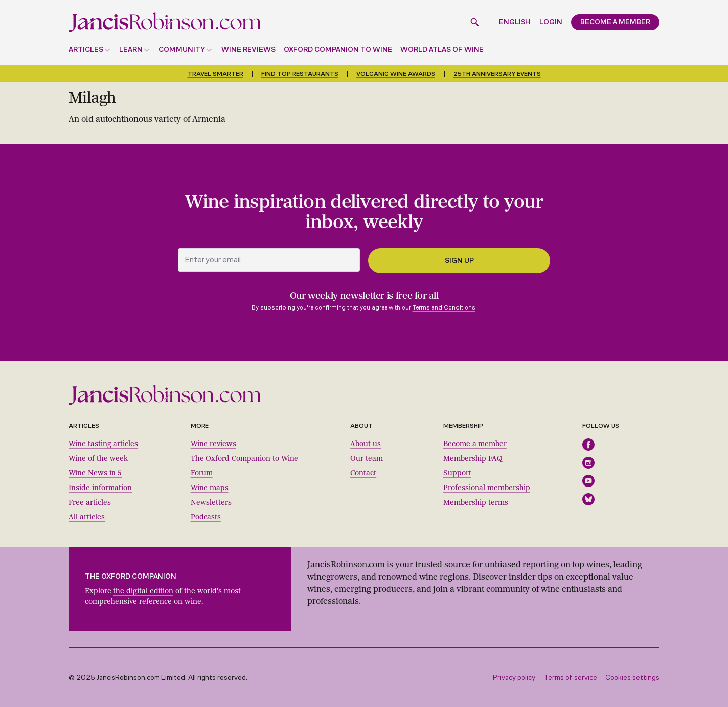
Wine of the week (98, 458)
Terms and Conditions (444, 307)
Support (457, 473)
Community (182, 49)
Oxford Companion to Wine (338, 49)
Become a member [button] (615, 22)
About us (366, 444)
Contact (363, 473)
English (515, 22)
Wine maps (210, 488)
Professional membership (487, 488)
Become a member (475, 444)
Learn (131, 49)
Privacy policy (514, 677)
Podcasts (206, 517)
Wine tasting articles (103, 444)
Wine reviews (248, 49)
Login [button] (551, 22)
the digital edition (143, 591)
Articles (86, 49)
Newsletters (211, 502)
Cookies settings (632, 677)
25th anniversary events (497, 74)
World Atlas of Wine (442, 49)
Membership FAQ (473, 458)
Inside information (100, 488)
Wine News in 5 (95, 473)
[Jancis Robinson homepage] (165, 22)
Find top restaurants (300, 74)
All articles (87, 517)
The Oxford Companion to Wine (244, 458)
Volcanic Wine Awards (396, 74)
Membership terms (476, 502)
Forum (202, 473)
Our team (367, 458)
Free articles (90, 502)
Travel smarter (215, 74)
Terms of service (570, 677)
